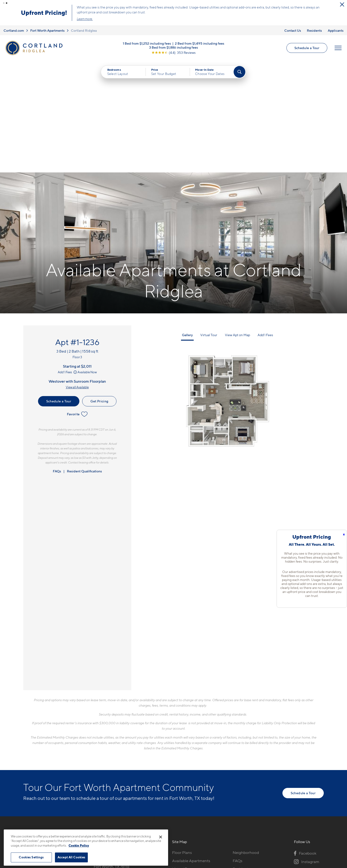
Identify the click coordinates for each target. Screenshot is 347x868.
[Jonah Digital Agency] (313, 825)
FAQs (57, 359)
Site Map (194, 827)
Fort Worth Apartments (47, 30)
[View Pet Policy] (133, 766)
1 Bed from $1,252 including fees (147, 43)
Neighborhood (246, 741)
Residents (314, 30)
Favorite (77, 302)
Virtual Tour (209, 223)
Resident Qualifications (84, 359)
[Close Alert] (342, 4)
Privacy (152, 827)
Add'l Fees (68, 261)
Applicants (336, 30)
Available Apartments (191, 749)
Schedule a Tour (307, 48)
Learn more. (85, 19)
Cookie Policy (79, 845)
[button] (4, 3)
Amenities (181, 774)
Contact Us (293, 30)
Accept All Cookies (71, 857)
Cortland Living (186, 782)
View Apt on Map (237, 223)
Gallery (187, 223)
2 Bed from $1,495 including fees (200, 43)
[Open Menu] (338, 48)
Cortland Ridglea (84, 30)
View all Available (77, 276)
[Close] (161, 837)
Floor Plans (182, 741)
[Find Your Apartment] (239, 72)
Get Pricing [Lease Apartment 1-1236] (99, 289)
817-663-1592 (106, 741)
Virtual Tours (183, 757)
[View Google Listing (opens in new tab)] (173, 53)
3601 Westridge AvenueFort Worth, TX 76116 (115, 752)
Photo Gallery (184, 765)
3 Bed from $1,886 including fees (173, 47)
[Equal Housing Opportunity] (96, 766)
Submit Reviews (172, 827)
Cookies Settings (31, 857)
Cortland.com (14, 30)
